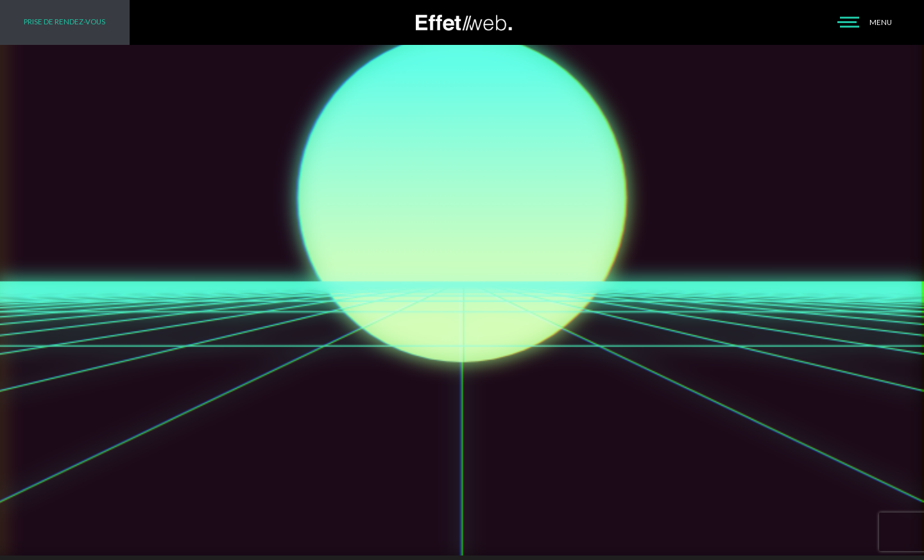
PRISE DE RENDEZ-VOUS (64, 21)
